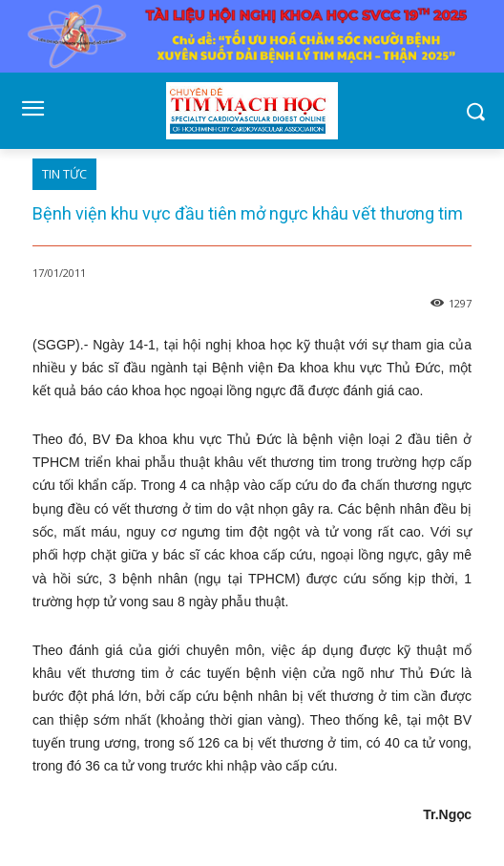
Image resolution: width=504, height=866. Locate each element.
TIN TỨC (64, 174)
